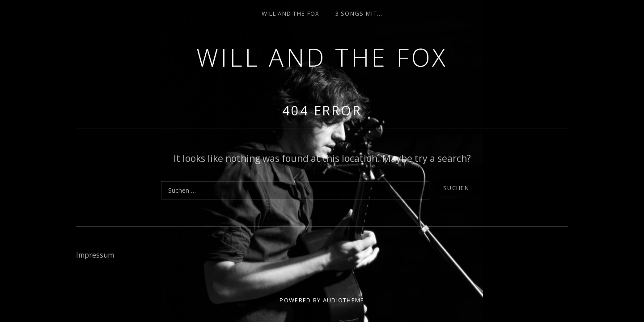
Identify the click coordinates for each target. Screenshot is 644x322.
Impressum (95, 255)
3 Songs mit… (359, 13)
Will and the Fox (322, 57)
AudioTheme (344, 300)
